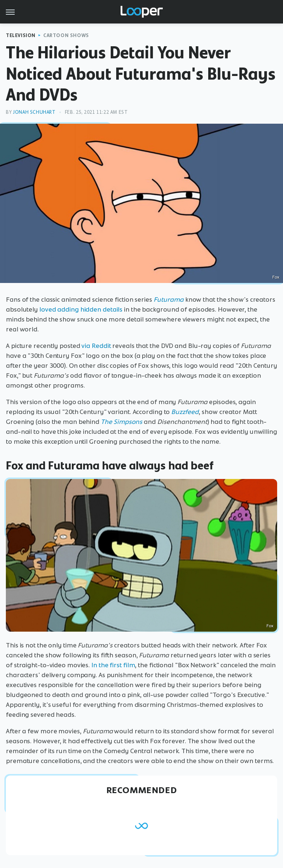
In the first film (113, 665)
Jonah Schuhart (34, 112)
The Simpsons (122, 422)
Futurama (169, 299)
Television (21, 35)
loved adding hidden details (81, 309)
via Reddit (96, 346)
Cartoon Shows (66, 35)
